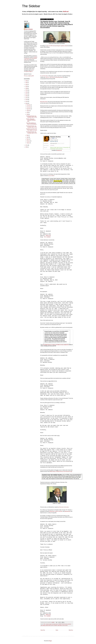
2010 (27, 147)
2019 (27, 90)
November (29, 107)
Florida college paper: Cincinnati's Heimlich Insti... (31, 120)
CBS (44, 624)
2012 (27, 103)
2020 (27, 88)
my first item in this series (63, 507)
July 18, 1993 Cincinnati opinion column (57, 46)
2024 (27, 81)
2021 (27, 86)
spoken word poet (59, 511)
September (29, 109)
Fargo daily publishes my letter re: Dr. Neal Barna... (32, 124)
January (28, 143)
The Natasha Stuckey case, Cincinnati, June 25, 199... (32, 117)
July (27, 113)
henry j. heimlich (59, 624)
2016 (27, 96)
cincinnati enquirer (49, 624)
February (28, 141)
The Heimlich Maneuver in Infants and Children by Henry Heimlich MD (56, 345)
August (28, 111)
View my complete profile (29, 76)
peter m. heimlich (54, 625)
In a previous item (44, 76)
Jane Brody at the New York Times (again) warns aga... (32, 129)
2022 (27, 85)
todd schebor (60, 625)
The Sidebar (31, 6)
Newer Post (43, 630)
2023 (27, 83)
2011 (26, 145)
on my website (51, 176)
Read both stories (44, 102)
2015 (27, 98)
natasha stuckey (48, 625)
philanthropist (67, 511)
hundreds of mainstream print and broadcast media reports (31, 58)
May (27, 135)
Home (57, 630)
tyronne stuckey (65, 625)
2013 (27, 101)
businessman (52, 511)
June (27, 114)
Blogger (50, 641)
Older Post (71, 630)
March (28, 139)
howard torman (64, 624)
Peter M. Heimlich (29, 29)
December (29, 105)
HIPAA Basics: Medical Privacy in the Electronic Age (61, 471)
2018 (27, 92)
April (28, 137)
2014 (27, 100)
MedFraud (66, 12)
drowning (54, 624)
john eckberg (43, 625)
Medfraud (48, 236)
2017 (27, 94)
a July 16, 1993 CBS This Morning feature (54, 77)
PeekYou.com (59, 150)
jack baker (69, 624)
